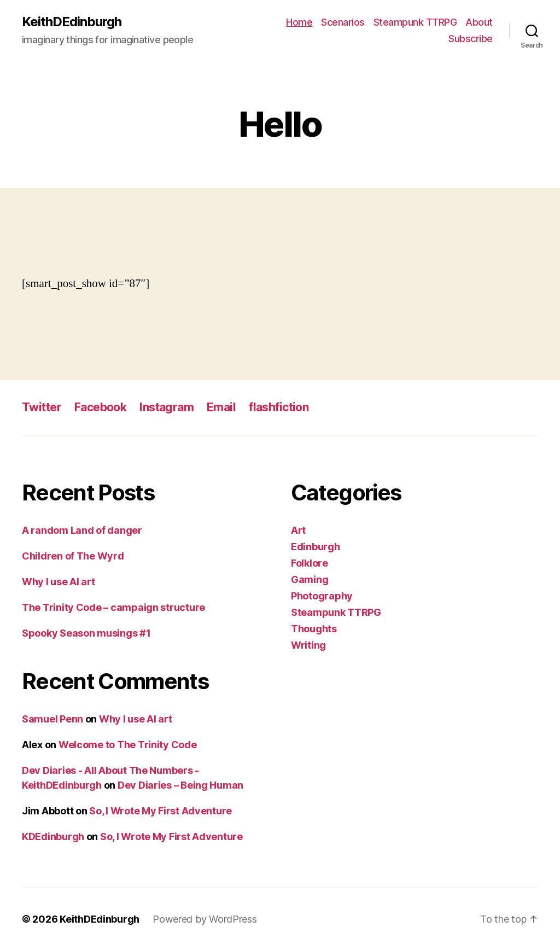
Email (221, 407)
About (479, 22)
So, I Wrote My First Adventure (161, 811)
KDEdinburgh (53, 837)
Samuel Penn (52, 719)
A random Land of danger (82, 530)
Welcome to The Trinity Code (128, 745)
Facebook (100, 407)
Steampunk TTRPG (415, 22)
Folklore (310, 563)
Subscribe (471, 39)
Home (299, 22)
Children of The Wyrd (73, 556)
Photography (322, 596)
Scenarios (343, 22)
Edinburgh (316, 547)
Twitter (42, 407)
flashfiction (279, 407)
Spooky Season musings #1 (86, 633)
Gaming (310, 579)
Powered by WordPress (205, 919)
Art (298, 530)
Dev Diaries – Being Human (180, 785)
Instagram (167, 407)
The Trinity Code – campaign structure (113, 607)
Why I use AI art (59, 582)
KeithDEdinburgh (72, 22)
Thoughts (314, 629)
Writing (308, 645)
